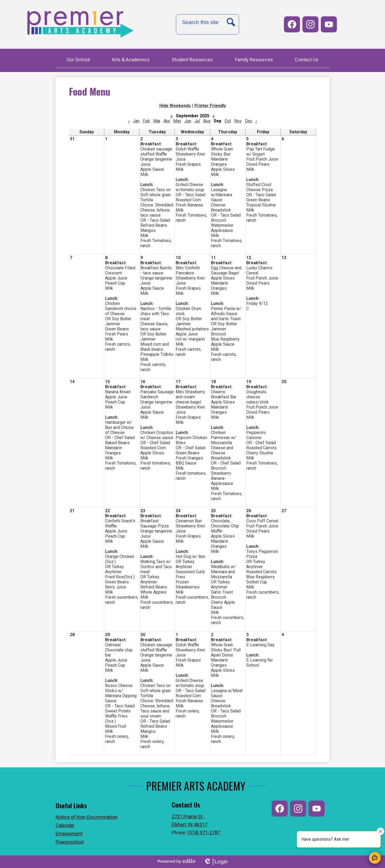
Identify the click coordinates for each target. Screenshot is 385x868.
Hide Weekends (175, 106)
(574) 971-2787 (204, 833)
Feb (146, 121)
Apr (167, 121)
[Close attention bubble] (380, 831)
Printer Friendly (210, 106)
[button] (78, 60)
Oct (228, 121)
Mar (157, 121)
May (177, 121)
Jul (197, 121)
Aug (207, 121)
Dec (249, 121)
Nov (238, 121)
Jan (136, 121)
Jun (188, 121)
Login (216, 862)
